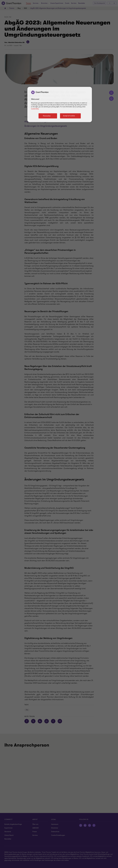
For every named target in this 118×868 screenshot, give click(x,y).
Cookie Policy (35, 109)
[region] (60, 104)
